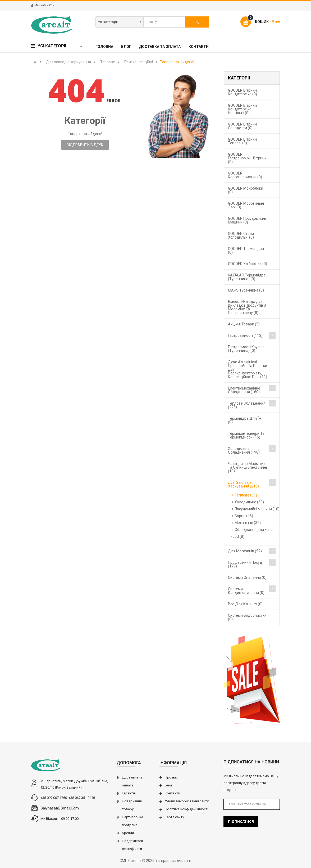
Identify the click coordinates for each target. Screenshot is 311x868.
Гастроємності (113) (245, 335)
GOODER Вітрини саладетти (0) (242, 126)
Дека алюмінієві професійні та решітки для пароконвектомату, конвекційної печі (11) (248, 369)
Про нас (171, 777)
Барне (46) (244, 516)
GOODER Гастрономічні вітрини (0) (247, 158)
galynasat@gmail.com (60, 808)
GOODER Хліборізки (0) (248, 264)
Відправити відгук (85, 145)
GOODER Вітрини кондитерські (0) (243, 92)
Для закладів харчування (68, 62)
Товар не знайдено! (177, 62)
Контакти (172, 793)
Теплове (108, 62)
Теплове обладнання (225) (247, 405)
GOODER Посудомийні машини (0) (247, 220)
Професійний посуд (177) (245, 564)
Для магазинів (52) (245, 551)
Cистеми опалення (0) (247, 578)
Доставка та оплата (132, 781)
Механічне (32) (248, 523)
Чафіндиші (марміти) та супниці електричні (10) (247, 467)
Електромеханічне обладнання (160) (244, 390)
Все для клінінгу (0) (245, 604)
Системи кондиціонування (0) (246, 591)
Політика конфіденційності (187, 809)
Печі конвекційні (139, 62)
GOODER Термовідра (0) (246, 250)
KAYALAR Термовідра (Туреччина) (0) (247, 277)
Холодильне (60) (249, 502)
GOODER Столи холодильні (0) (241, 235)
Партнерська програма (132, 821)
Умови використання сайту (187, 801)
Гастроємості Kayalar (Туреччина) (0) (246, 349)
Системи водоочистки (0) (247, 617)
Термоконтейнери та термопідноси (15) (246, 435)
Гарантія (129, 793)
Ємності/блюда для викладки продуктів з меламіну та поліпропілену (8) (247, 307)
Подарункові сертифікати (132, 845)
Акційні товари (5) (244, 324)
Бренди (128, 833)
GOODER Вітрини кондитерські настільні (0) (242, 109)
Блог (169, 785)
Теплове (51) (246, 495)
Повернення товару (132, 805)
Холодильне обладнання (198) (244, 450)
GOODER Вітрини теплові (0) (242, 141)
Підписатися (241, 822)
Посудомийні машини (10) (257, 509)
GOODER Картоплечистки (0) (245, 175)
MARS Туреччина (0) (246, 290)
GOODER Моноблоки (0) (246, 190)
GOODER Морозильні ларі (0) (246, 205)
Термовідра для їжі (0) (245, 420)
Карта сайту (174, 817)
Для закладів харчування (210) (243, 484)
